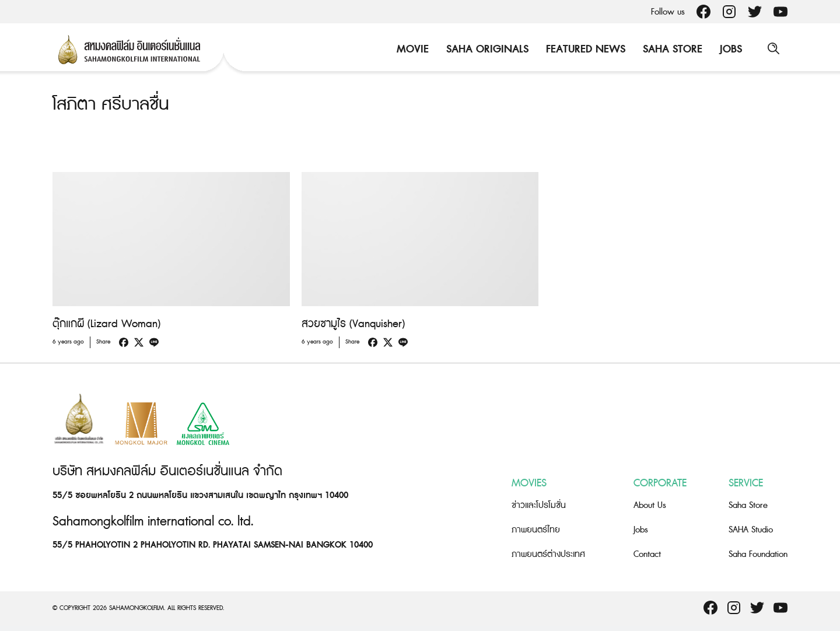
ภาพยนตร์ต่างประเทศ (548, 554)
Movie (412, 49)
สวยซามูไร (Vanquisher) (353, 324)
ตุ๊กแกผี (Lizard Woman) (106, 324)
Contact (647, 554)
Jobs (730, 49)
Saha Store (671, 49)
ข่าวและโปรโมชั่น (539, 505)
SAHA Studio (751, 529)
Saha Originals (486, 49)
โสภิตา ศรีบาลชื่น (111, 104)
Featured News (584, 49)
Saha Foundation (758, 554)
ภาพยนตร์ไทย (536, 529)
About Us (650, 505)
